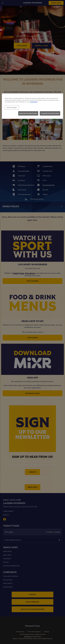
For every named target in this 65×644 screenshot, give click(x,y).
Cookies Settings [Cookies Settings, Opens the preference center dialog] (12, 107)
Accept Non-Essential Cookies (50, 113)
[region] (33, 106)
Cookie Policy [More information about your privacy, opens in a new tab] (34, 102)
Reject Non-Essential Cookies (28, 113)
